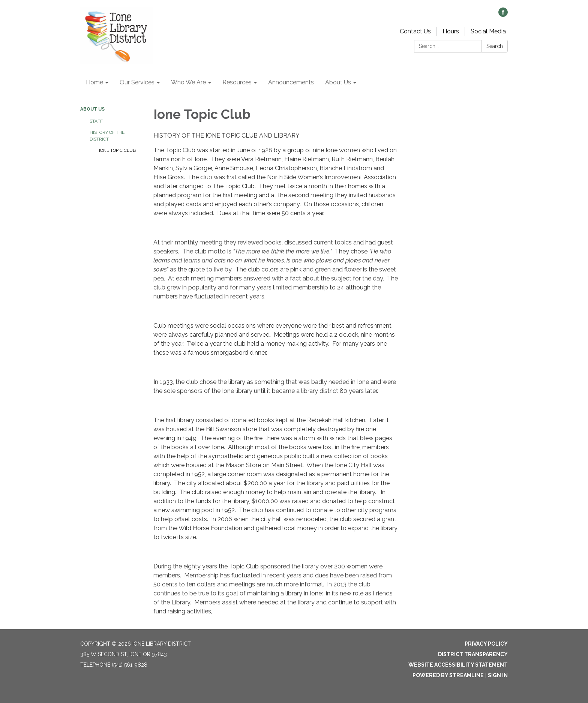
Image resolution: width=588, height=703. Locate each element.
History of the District (107, 136)
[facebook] (503, 15)
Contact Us (415, 31)
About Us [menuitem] (338, 82)
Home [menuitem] (94, 82)
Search (495, 46)
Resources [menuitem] (237, 82)
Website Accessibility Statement (458, 665)
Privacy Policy (486, 644)
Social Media (488, 31)
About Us (92, 109)
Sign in (498, 675)
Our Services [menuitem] (137, 82)
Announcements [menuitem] (291, 82)
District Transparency (473, 654)
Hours (451, 31)
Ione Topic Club (117, 150)
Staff (96, 121)
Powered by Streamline (448, 675)
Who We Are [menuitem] (188, 82)
